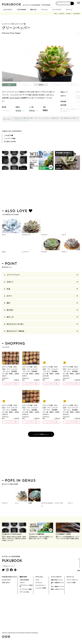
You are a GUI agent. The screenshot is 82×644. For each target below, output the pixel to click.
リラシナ (64, 235)
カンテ (4, 235)
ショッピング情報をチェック (41, 434)
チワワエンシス (26, 235)
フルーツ (70, 503)
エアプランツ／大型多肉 (26, 586)
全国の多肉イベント (57, 580)
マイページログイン (72, 580)
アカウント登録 (71, 583)
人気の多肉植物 (21, 10)
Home (55, 14)
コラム (37, 580)
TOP (79, 565)
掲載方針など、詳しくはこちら (23, 120)
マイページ (69, 10)
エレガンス (44, 235)
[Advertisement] (41, 190)
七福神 (30, 503)
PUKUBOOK (12, 5)
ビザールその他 (24, 592)
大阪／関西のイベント (57, 587)
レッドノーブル (59, 503)
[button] (72, 3)
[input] (63, 3)
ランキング (39, 583)
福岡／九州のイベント (57, 589)
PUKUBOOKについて (9, 577)
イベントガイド (57, 10)
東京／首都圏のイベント (57, 583)
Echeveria (69, 14)
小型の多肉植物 (24, 580)
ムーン (17, 503)
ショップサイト (9, 384)
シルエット (64, 252)
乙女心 (4, 252)
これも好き (8, 135)
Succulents (61, 14)
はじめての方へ (8, 10)
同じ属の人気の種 (10, 141)
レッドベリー (25, 252)
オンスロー (44, 252)
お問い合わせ (6, 583)
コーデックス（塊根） (26, 589)
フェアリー (5, 503)
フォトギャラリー (41, 585)
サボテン (22, 583)
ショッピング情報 (10, 138)
